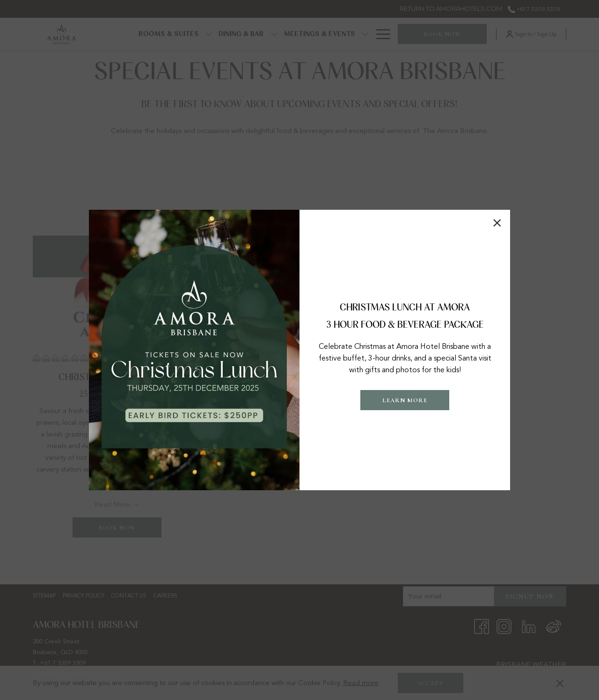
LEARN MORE (405, 400)
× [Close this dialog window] (497, 223)
